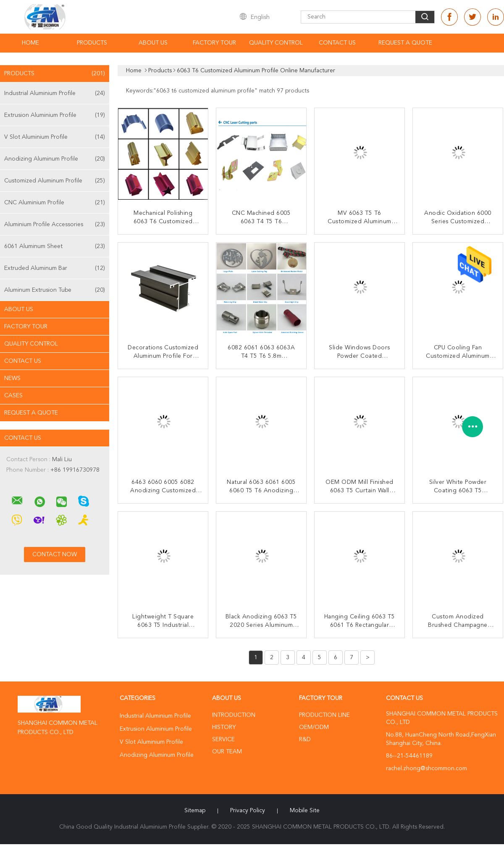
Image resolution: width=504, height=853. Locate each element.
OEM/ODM (314, 727)
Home (30, 43)
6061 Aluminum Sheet (55, 246)
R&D (305, 739)
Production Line (324, 715)
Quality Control (276, 43)
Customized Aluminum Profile (55, 181)
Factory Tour (214, 43)
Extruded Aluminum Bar (55, 268)
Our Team (227, 752)
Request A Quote (405, 43)
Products (92, 43)
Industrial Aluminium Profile (55, 93)
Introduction (234, 715)
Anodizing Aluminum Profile (55, 159)
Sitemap (195, 811)
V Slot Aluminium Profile (55, 137)
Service (223, 739)
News (12, 378)
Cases (13, 396)
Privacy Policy (248, 811)
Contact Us (337, 43)
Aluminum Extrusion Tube (55, 290)
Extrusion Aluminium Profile (55, 115)
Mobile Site (305, 811)
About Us (153, 43)
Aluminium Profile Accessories (55, 224)
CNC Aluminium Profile (55, 203)
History (224, 727)
